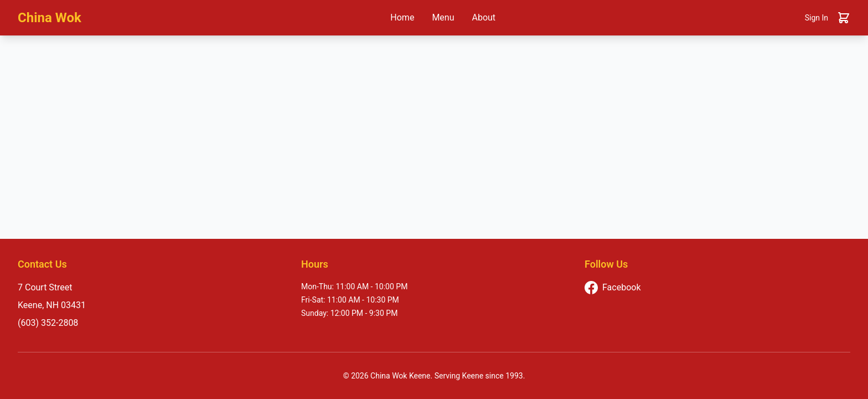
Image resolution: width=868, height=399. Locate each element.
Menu (443, 17)
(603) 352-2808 (48, 323)
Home (402, 17)
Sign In (817, 18)
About (484, 17)
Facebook (613, 288)
